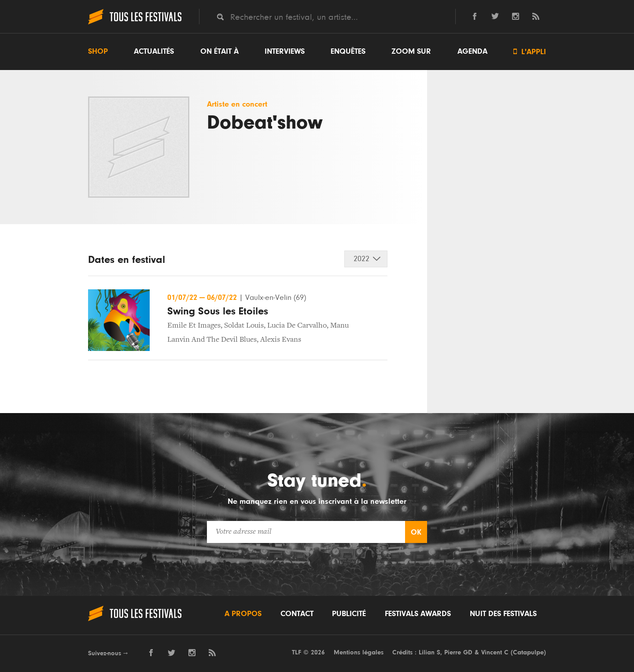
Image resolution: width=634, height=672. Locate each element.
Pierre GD (458, 652)
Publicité (349, 614)
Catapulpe (528, 652)
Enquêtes (348, 52)
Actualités (154, 52)
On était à (219, 52)
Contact (297, 614)
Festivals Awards (418, 614)
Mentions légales (359, 652)
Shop (98, 52)
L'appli (530, 52)
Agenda (472, 52)
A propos (243, 614)
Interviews (285, 52)
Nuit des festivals (503, 614)
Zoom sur (411, 52)
